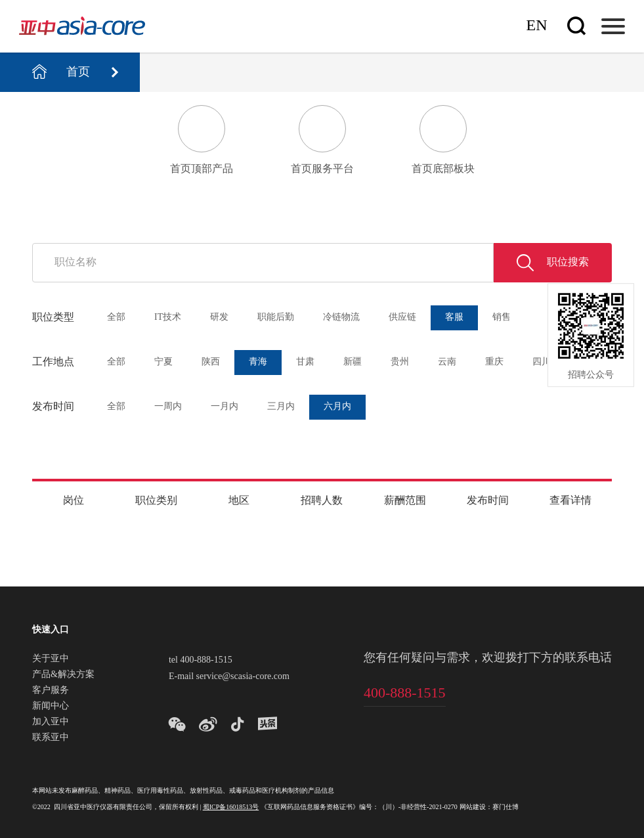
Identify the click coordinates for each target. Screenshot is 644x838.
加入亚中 (51, 722)
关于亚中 (51, 659)
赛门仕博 (505, 807)
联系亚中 (51, 738)
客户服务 (51, 691)
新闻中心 (51, 707)
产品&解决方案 (63, 675)
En (537, 26)
